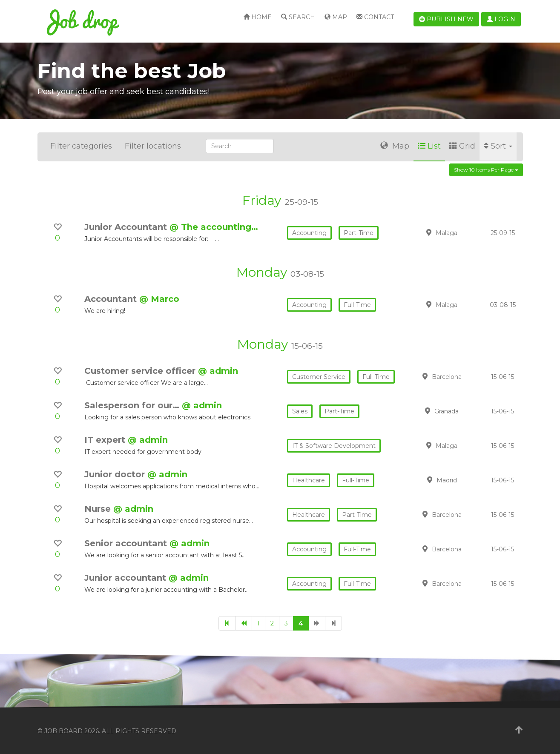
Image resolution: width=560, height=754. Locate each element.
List (429, 146)
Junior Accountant (127, 227)
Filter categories (81, 146)
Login (501, 19)
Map (336, 17)
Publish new (446, 19)
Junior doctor (116, 474)
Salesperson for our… (133, 405)
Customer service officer (141, 371)
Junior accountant (126, 578)
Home (258, 17)
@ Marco (159, 299)
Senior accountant (127, 543)
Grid (462, 146)
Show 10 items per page (486, 170)
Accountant (112, 299)
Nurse (99, 509)
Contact (375, 17)
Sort (498, 146)
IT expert (106, 440)
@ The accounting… (214, 227)
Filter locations (153, 146)
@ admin (218, 371)
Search (298, 17)
